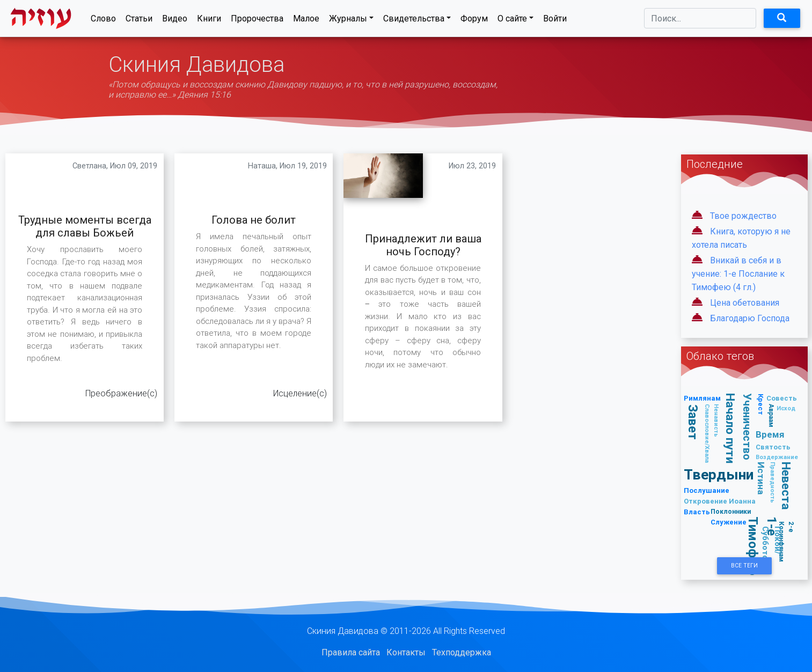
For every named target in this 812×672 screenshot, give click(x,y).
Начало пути (730, 429)
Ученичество (747, 427)
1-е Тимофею (762, 547)
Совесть (782, 398)
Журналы (348, 21)
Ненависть (716, 420)
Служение (729, 522)
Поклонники (731, 511)
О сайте (512, 21)
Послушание (707, 490)
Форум (474, 21)
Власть (697, 512)
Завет (693, 422)
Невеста (786, 486)
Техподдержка (462, 652)
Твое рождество (743, 216)
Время (770, 434)
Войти (555, 21)
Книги (209, 21)
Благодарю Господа (750, 318)
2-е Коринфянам (787, 542)
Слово (103, 21)
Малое (306, 21)
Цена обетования (745, 303)
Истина (761, 478)
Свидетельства (414, 21)
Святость (773, 447)
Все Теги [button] (744, 566)
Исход (786, 408)
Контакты (406, 652)
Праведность (772, 482)
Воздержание (777, 457)
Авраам (771, 416)
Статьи (139, 21)
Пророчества (257, 21)
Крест (760, 404)
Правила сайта (351, 652)
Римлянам (702, 398)
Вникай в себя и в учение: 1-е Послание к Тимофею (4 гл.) (738, 274)
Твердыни (719, 474)
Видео (175, 21)
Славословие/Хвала (707, 433)
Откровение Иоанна (720, 501)
